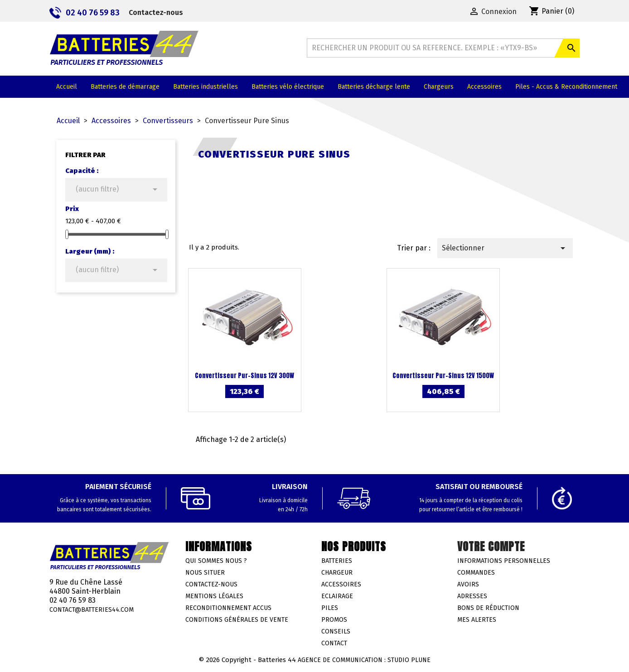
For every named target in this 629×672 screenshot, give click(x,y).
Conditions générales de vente (237, 620)
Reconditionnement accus (228, 608)
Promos (334, 620)
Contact (334, 643)
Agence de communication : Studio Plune (364, 660)
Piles (330, 608)
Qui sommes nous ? (216, 561)
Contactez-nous (156, 12)
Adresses (472, 596)
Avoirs (468, 584)
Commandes (476, 573)
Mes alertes (477, 620)
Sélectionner (505, 248)
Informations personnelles (504, 561)
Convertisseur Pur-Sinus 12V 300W (244, 376)
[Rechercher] (443, 48)
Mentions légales (214, 596)
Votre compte (491, 547)
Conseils (336, 631)
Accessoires (341, 584)
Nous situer (205, 573)
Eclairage (337, 596)
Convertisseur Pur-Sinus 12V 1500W (443, 376)
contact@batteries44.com (92, 610)
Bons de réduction (488, 608)
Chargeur (337, 573)
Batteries (337, 561)
